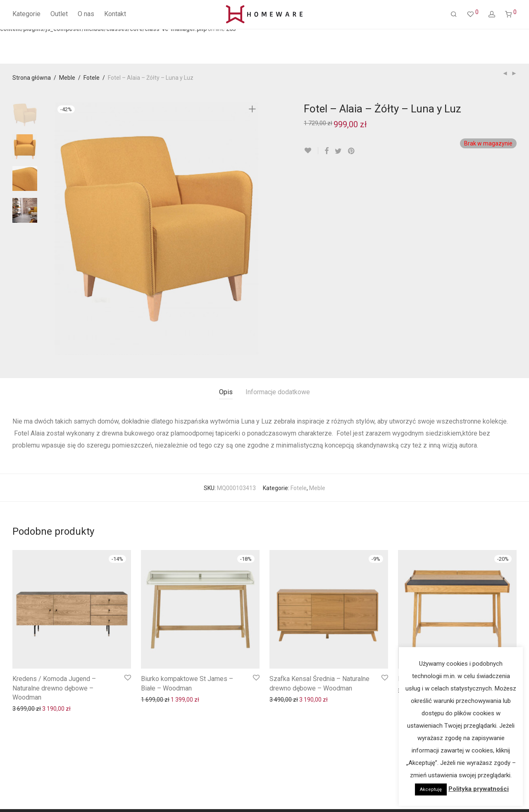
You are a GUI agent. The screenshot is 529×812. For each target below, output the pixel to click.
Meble (67, 78)
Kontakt (115, 14)
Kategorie (26, 14)
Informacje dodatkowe (278, 392)
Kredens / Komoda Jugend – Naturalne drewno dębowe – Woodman (54, 688)
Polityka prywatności (479, 789)
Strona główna (32, 78)
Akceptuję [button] (431, 789)
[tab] (226, 392)
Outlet (59, 14)
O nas (86, 14)
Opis (226, 392)
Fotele (92, 78)
